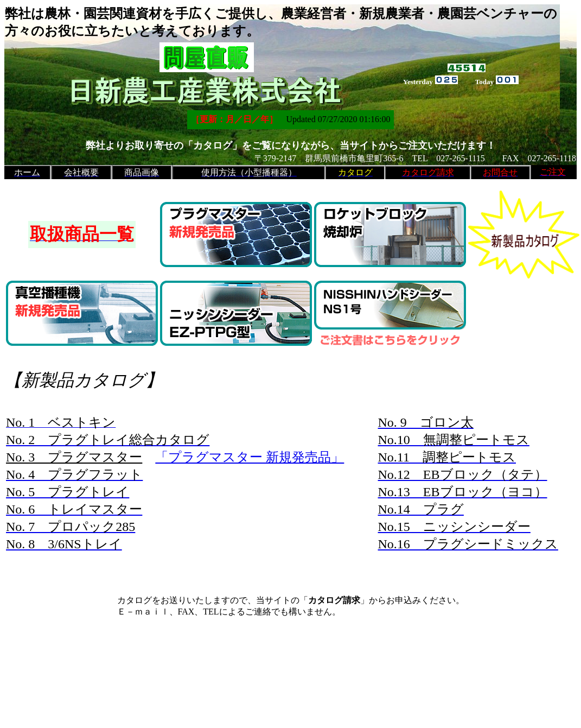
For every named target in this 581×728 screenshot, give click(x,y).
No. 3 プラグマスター (74, 457)
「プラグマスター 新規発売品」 (250, 457)
